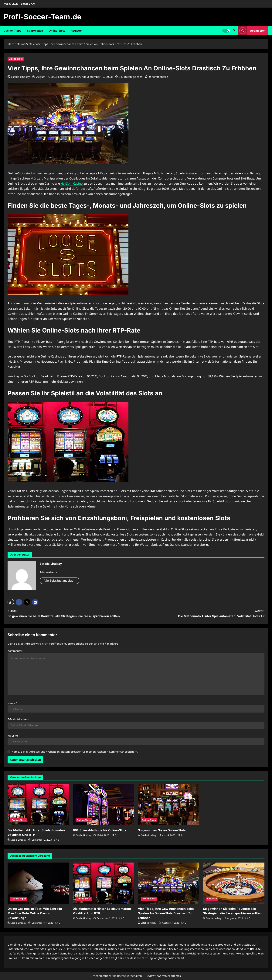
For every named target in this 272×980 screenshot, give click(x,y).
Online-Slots (57, 31)
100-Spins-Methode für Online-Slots (100, 830)
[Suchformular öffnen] (234, 31)
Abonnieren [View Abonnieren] (252, 31)
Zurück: (65, 614)
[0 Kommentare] (157, 77)
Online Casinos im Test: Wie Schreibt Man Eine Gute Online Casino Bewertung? (35, 913)
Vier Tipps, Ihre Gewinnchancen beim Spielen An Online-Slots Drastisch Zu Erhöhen (166, 913)
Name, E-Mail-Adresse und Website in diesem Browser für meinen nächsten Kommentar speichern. (75, 752)
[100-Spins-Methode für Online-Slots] (103, 805)
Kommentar (15, 651)
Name (12, 703)
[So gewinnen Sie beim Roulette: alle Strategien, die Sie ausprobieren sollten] (234, 883)
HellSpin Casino (71, 183)
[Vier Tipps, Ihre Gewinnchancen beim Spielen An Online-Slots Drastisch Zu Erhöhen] (169, 883)
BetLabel (256, 949)
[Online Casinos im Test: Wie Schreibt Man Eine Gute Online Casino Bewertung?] (38, 883)
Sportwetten (35, 31)
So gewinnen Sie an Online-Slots (162, 830)
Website (13, 736)
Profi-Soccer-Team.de (43, 17)
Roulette (76, 31)
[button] (11, 602)
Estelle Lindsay (20, 77)
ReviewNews (154, 976)
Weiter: (207, 614)
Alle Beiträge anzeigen (59, 581)
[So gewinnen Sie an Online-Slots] (169, 805)
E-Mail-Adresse (18, 719)
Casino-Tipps (13, 31)
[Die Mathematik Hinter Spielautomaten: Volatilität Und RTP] (38, 805)
